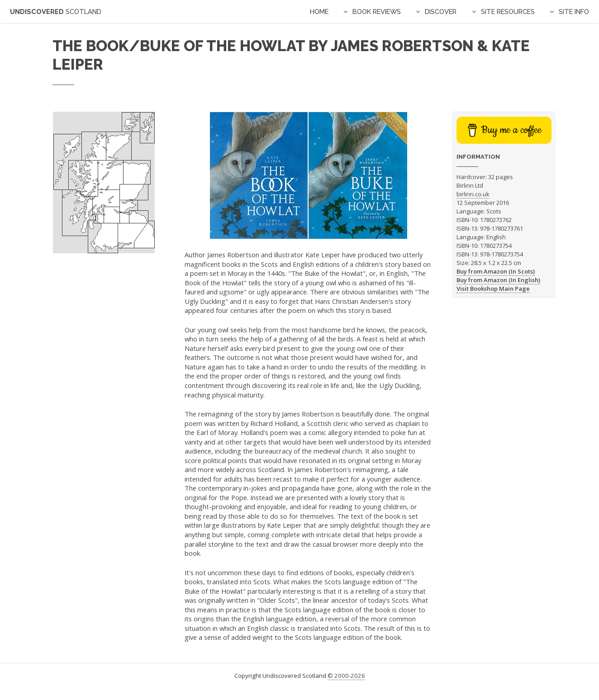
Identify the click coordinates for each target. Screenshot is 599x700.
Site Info (574, 12)
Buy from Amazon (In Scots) (496, 271)
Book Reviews (377, 12)
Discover (441, 12)
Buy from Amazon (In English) (498, 280)
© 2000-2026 (346, 676)
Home (319, 12)
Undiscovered (56, 12)
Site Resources (508, 12)
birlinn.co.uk (473, 194)
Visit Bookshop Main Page (493, 289)
